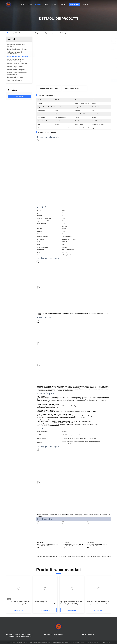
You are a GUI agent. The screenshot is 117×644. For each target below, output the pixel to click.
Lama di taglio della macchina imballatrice (72, 557)
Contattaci (62, 4)
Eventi (46, 4)
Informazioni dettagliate (49, 88)
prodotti (38, 4)
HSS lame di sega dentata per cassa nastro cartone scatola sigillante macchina (18, 603)
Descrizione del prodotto (75, 88)
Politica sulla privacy (22, 642)
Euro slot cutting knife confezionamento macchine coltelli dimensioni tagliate (44, 603)
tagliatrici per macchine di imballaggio (99, 557)
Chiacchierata (74, 4)
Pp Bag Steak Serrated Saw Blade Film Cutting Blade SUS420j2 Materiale (71, 603)
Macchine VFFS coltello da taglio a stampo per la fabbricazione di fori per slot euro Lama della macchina (98, 603)
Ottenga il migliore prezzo (83, 80)
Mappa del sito (11, 642)
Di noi (30, 4)
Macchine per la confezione (48, 557)
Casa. (23, 4)
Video (54, 4)
